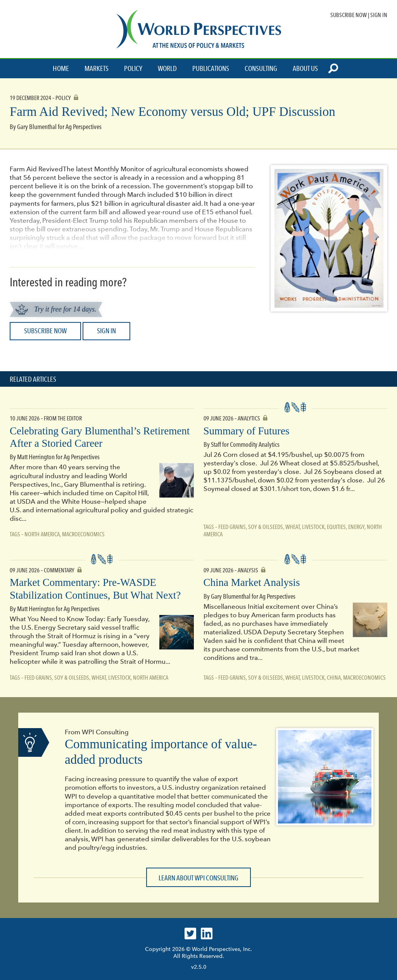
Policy (133, 69)
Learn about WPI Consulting (198, 878)
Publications (211, 69)
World (167, 69)
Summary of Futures (247, 431)
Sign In (379, 15)
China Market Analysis (252, 582)
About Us (305, 69)
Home (61, 69)
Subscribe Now (349, 15)
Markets (97, 69)
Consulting (261, 69)
